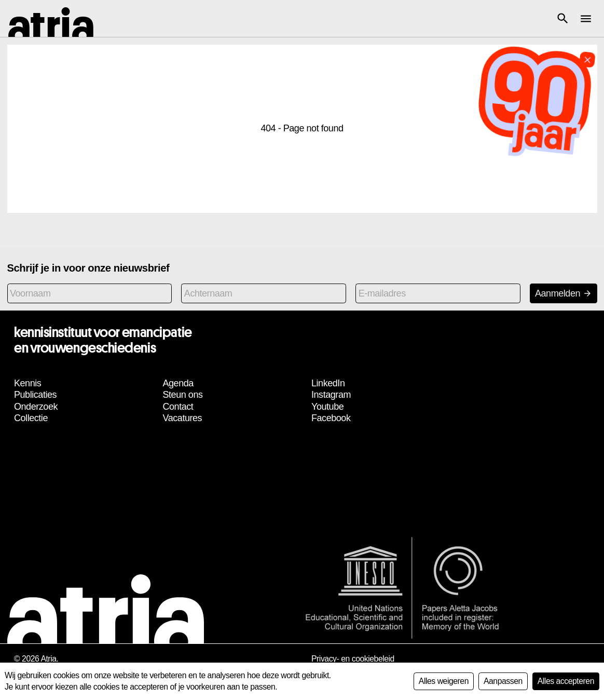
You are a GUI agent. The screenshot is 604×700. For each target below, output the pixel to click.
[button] (562, 19)
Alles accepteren (566, 681)
